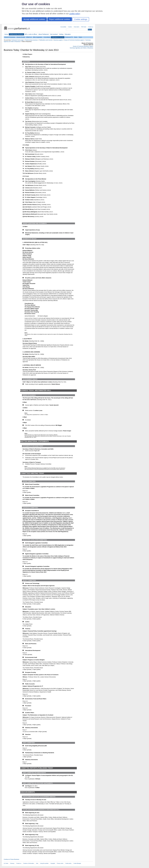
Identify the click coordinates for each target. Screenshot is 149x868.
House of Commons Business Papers (83, 46)
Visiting (61, 34)
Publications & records (58, 37)
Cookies (70, 27)
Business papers (58, 40)
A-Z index (6, 863)
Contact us (91, 27)
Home (6, 34)
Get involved (54, 34)
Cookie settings (81, 19)
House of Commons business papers (74, 40)
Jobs (37, 863)
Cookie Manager (77, 863)
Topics (80, 37)
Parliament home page (18, 40)
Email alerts (77, 27)
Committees (47, 37)
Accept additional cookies (34, 19)
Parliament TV (69, 37)
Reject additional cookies (60, 19)
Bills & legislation (38, 37)
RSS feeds (84, 27)
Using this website (44, 863)
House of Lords (21, 37)
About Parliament (44, 34)
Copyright (53, 863)
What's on (29, 37)
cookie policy (75, 14)
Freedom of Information (29, 863)
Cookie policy (68, 863)
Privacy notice (60, 863)
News (76, 37)
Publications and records (46, 40)
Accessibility (63, 27)
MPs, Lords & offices (31, 34)
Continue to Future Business (11, 859)
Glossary (12, 863)
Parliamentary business (16, 34)
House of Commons (10, 37)
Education (68, 34)
